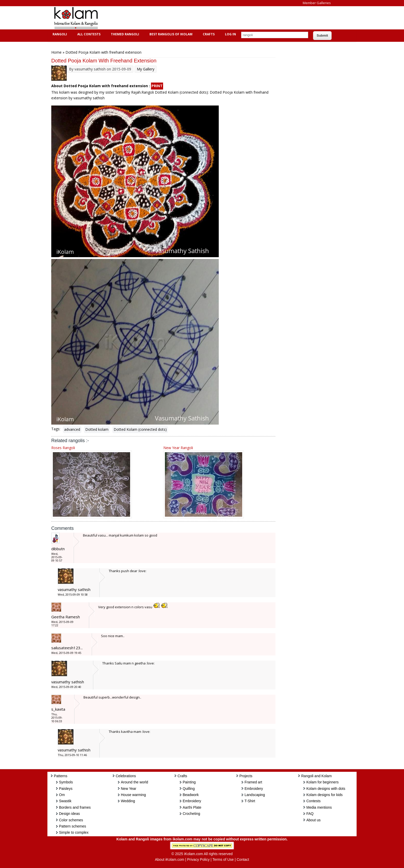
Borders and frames (75, 807)
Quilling (189, 789)
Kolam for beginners (322, 782)
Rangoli (59, 34)
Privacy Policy (198, 859)
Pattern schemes (73, 826)
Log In (230, 34)
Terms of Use (223, 859)
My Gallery (146, 69)
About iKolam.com (170, 859)
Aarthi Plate (192, 807)
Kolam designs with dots (326, 789)
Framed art (253, 782)
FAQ (310, 814)
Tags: (56, 429)
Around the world (134, 782)
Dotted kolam (97, 429)
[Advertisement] (198, 18)
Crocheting (191, 814)
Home (56, 52)
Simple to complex (74, 832)
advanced (72, 429)
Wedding (128, 801)
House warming (133, 795)
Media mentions (319, 807)
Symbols (66, 782)
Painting (189, 782)
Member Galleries (317, 3)
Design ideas (69, 814)
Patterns (61, 776)
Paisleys (66, 789)
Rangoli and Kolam (316, 776)
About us (313, 820)
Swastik (65, 801)
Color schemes (71, 820)
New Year (129, 789)
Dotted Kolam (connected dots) (140, 429)
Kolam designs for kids (325, 795)
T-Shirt (250, 801)
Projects (246, 776)
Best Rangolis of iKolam (170, 34)
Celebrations (126, 776)
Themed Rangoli (124, 34)
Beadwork (191, 795)
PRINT (157, 86)
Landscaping (255, 795)
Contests (313, 801)
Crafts (208, 34)
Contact (243, 859)
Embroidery (192, 801)
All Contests (88, 34)
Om (62, 795)
